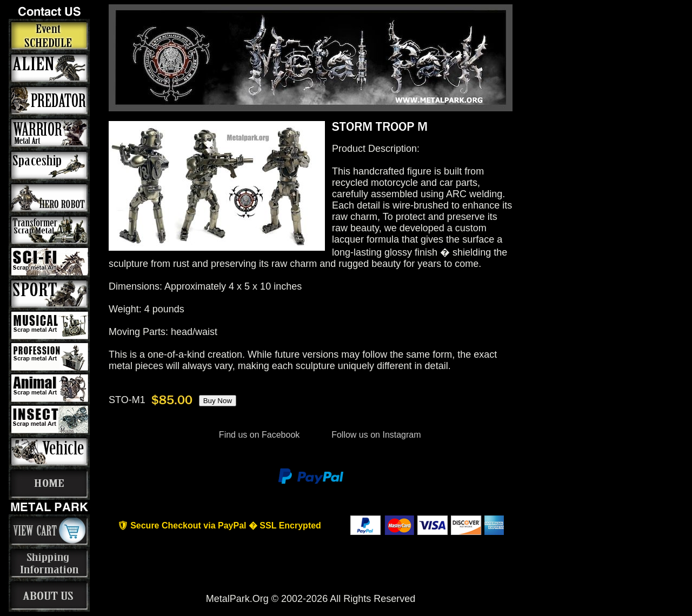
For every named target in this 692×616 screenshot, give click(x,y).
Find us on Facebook (259, 435)
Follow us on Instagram (375, 435)
